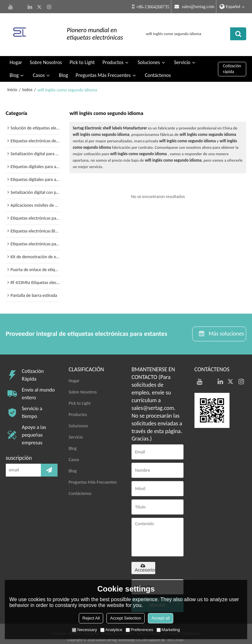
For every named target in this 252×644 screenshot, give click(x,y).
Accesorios (145, 562)
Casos (39, 70)
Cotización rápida (232, 63)
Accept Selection (126, 618)
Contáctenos (158, 70)
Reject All (91, 618)
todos (27, 84)
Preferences (139, 630)
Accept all (160, 618)
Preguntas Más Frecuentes (103, 70)
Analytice (111, 630)
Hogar (16, 57)
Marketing (168, 630)
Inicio (12, 84)
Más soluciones (226, 328)
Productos (113, 57)
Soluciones (149, 57)
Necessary (84, 630)
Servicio (182, 57)
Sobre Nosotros (46, 57)
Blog (14, 70)
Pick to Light (82, 57)
